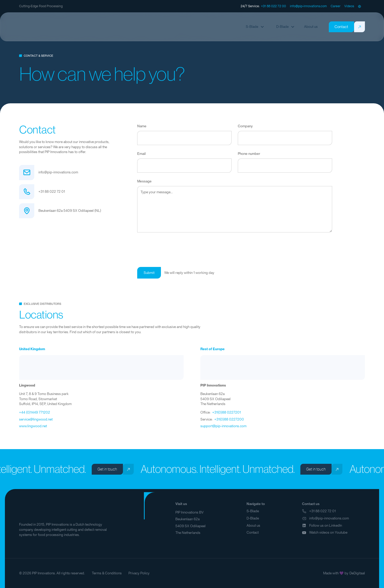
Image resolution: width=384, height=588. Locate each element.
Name (142, 126)
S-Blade (253, 511)
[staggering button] (273, 6)
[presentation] (176, 249)
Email (141, 154)
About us (253, 526)
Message (144, 181)
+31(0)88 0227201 (227, 412)
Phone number (249, 154)
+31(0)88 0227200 (229, 419)
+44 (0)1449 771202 (35, 412)
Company (245, 126)
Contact (253, 532)
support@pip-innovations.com (223, 426)
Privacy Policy (139, 573)
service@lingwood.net (36, 419)
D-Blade (253, 518)
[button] (360, 6)
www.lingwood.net (33, 426)
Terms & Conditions (107, 573)
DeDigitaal (357, 573)
